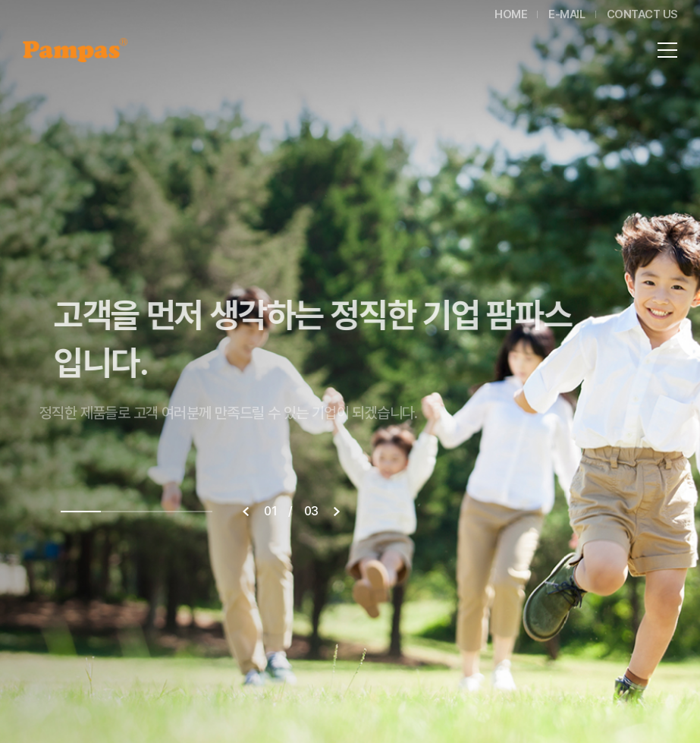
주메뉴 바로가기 (0, 0)
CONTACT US (642, 14)
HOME (511, 14)
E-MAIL (567, 14)
